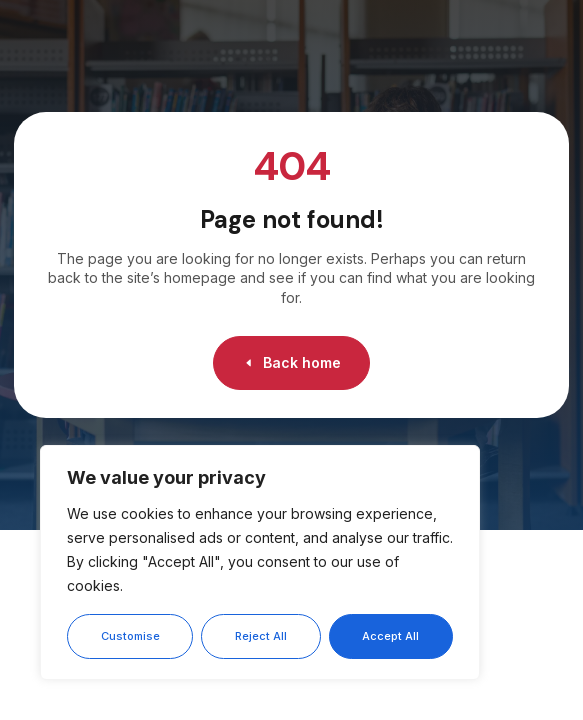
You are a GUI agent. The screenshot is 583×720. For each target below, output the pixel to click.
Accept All (390, 636)
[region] (260, 562)
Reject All (261, 636)
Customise (130, 636)
